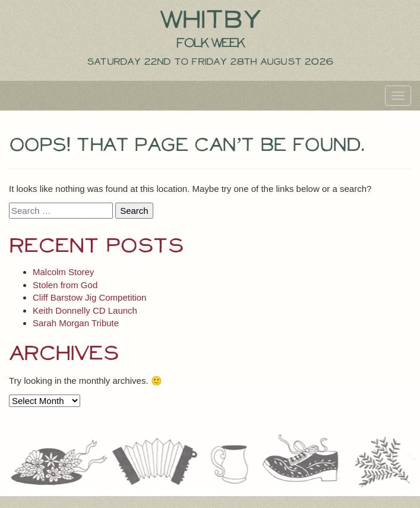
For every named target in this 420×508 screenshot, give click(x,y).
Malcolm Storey (63, 272)
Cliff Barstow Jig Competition (89, 297)
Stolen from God (65, 285)
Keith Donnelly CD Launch (85, 310)
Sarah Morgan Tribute (76, 323)
